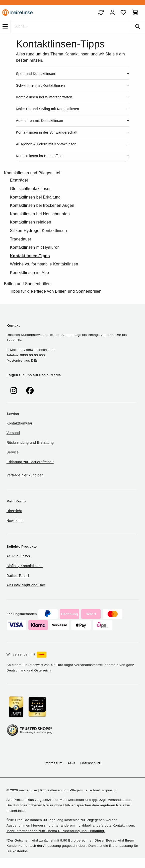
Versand (13, 433)
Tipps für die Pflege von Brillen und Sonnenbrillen (56, 291)
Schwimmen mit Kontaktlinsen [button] (40, 85)
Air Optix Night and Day (26, 585)
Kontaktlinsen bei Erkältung (35, 197)
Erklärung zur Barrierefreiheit (30, 462)
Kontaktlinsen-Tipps (30, 256)
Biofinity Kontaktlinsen (25, 566)
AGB (71, 763)
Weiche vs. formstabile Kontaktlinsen (44, 264)
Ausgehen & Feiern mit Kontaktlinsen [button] (46, 144)
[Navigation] (5, 26)
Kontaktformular (19, 423)
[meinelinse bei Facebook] (30, 391)
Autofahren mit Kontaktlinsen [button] (39, 121)
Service (13, 452)
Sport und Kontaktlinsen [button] (36, 74)
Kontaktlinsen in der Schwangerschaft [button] (47, 132)
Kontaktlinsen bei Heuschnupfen (40, 214)
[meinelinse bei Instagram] (14, 391)
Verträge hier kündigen (25, 475)
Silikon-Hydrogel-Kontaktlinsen (38, 231)
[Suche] (70, 26)
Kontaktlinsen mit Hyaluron (35, 247)
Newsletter (15, 521)
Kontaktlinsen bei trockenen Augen (42, 205)
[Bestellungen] (101, 12)
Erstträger (19, 180)
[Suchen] (138, 26)
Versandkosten (120, 800)
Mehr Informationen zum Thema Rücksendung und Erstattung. (56, 831)
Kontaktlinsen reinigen (31, 222)
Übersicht (14, 511)
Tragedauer (21, 239)
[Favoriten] (123, 12)
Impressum (53, 763)
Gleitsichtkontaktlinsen (31, 189)
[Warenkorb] (136, 12)
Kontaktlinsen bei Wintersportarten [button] (44, 97)
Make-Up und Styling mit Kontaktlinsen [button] (47, 109)
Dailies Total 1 (18, 576)
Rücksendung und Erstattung (30, 442)
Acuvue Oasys (18, 556)
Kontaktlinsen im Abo (29, 273)
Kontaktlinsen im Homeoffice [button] (39, 156)
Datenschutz (90, 763)
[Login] (112, 12)
